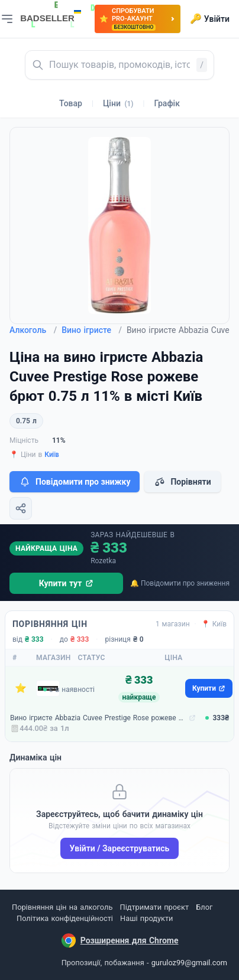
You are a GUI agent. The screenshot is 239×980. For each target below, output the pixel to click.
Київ (52, 455)
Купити (209, 688)
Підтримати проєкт (154, 907)
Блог (204, 907)
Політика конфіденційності (65, 918)
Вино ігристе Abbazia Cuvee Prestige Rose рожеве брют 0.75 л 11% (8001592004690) (98, 718)
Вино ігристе (92, 330)
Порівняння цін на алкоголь (62, 907)
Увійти (210, 19)
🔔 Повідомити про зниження (180, 583)
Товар (71, 103)
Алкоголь (33, 330)
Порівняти (182, 482)
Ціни (118, 103)
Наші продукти (146, 918)
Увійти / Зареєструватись (120, 848)
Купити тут (67, 583)
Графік (167, 103)
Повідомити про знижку (75, 482)
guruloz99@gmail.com (189, 963)
